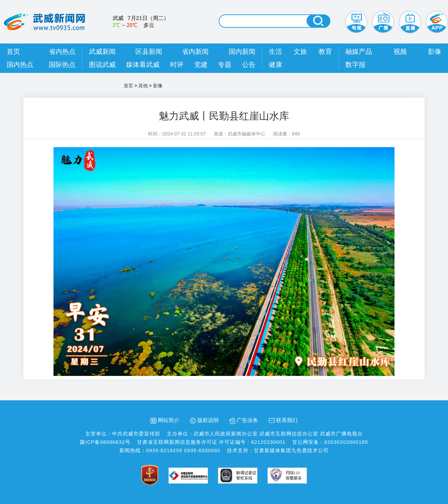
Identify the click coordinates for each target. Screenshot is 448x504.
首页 (13, 52)
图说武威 (102, 65)
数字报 (355, 65)
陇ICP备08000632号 (105, 442)
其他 (143, 86)
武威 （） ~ (141, 22)
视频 (400, 52)
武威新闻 (102, 52)
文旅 (300, 52)
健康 (275, 65)
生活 (275, 52)
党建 (201, 65)
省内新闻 (195, 52)
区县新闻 (149, 52)
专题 (225, 65)
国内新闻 (242, 52)
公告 (249, 65)
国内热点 (20, 65)
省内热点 (62, 52)
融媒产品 (359, 52)
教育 (325, 52)
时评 (177, 65)
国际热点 (62, 65)
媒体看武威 (143, 65)
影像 (435, 52)
